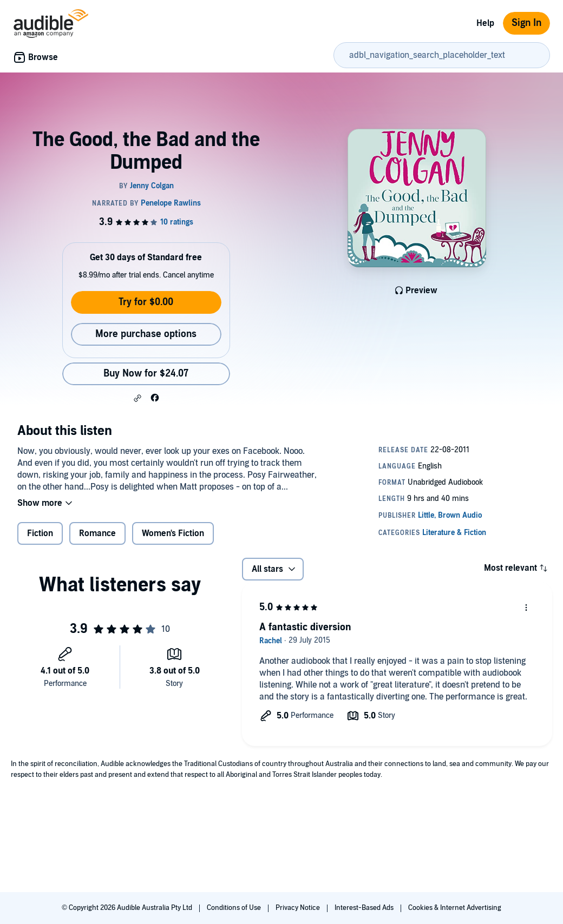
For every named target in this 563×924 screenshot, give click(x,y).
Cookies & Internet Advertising (455, 908)
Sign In (526, 23)
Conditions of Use (235, 908)
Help (485, 23)
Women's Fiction (173, 533)
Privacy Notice (299, 908)
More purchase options (146, 334)
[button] (138, 398)
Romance (97, 533)
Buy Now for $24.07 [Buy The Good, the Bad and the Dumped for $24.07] (146, 374)
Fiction (40, 533)
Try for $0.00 (146, 302)
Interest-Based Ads (365, 908)
